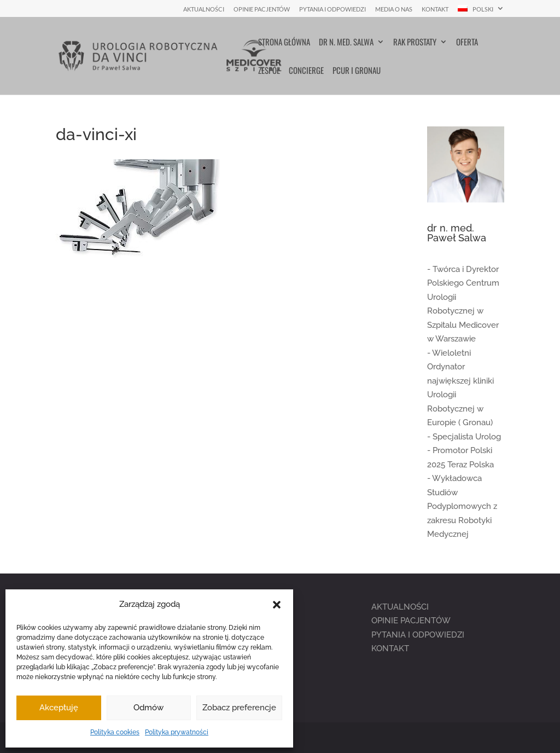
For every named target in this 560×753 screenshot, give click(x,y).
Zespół (269, 71)
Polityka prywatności (177, 732)
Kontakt (435, 9)
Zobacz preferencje (239, 708)
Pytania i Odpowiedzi (332, 9)
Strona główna (284, 43)
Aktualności (204, 9)
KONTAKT (390, 648)
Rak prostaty (415, 43)
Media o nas (394, 9)
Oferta (467, 43)
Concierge (306, 71)
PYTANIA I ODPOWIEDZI (418, 635)
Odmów (148, 708)
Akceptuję (59, 708)
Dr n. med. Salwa (346, 43)
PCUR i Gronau (357, 71)
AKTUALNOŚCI (400, 607)
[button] (277, 605)
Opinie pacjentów (262, 9)
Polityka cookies (115, 732)
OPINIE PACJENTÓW (411, 621)
